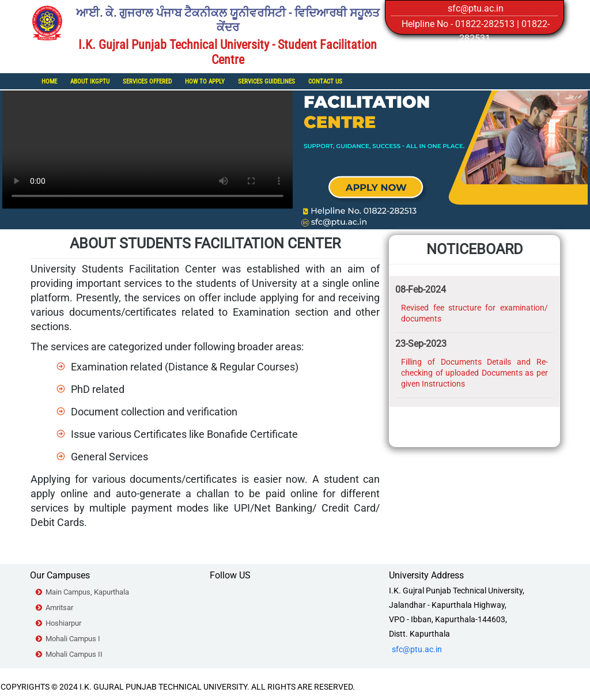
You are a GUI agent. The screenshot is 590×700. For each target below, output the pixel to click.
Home (49, 82)
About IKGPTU (90, 82)
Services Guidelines (266, 82)
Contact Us (325, 82)
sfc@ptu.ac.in (476, 8)
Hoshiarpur (63, 623)
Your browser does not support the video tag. (147, 136)
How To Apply (205, 82)
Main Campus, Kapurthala (87, 592)
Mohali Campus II (74, 654)
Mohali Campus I (73, 639)
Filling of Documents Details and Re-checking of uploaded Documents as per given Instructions (474, 373)
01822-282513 (485, 24)
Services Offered (147, 82)
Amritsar (59, 608)
